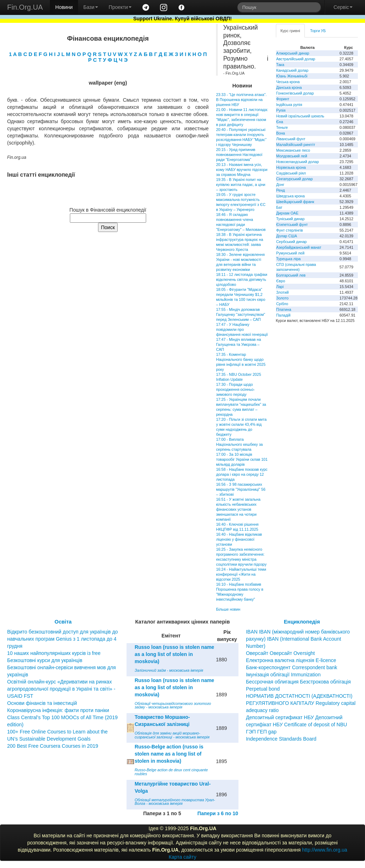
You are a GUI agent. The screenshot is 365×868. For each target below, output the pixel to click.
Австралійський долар (296, 59)
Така (280, 65)
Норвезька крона (291, 167)
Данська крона (289, 87)
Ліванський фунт (291, 139)
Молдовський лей (292, 156)
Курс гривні (290, 31)
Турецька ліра (289, 259)
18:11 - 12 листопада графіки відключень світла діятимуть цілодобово (241, 279)
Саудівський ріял (291, 173)
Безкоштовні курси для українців (45, 660)
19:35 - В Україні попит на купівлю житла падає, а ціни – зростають (241, 185)
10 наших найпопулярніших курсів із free (54, 653)
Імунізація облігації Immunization (283, 675)
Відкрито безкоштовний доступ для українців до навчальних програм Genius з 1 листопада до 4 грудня (63, 639)
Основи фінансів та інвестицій (42, 703)
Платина (284, 309)
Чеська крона (288, 82)
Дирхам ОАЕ (287, 213)
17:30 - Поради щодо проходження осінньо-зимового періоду (235, 389)
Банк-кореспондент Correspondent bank (292, 667)
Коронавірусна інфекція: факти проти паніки (58, 710)
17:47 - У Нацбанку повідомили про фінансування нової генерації (242, 329)
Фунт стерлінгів (290, 230)
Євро (281, 281)
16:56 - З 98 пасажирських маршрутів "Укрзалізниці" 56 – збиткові (241, 489)
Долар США (287, 236)
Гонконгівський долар (295, 93)
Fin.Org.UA (25, 7)
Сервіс (343, 7)
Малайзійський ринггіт (296, 145)
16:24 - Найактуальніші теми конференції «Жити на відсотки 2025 (241, 574)
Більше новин (228, 609)
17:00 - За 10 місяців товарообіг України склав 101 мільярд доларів (242, 459)
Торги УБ (318, 31)
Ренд (281, 190)
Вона (281, 133)
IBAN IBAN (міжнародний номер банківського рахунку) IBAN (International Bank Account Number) (298, 639)
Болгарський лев (291, 275)
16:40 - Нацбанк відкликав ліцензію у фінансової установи (239, 539)
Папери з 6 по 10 (218, 813)
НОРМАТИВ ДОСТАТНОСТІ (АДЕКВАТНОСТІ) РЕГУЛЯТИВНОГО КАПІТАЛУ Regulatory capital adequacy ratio (301, 703)
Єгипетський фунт (292, 224)
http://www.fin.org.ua (325, 850)
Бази (91, 7)
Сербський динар (292, 242)
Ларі (280, 287)
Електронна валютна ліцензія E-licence (291, 660)
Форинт (283, 99)
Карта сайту (182, 857)
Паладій (283, 315)
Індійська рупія (289, 105)
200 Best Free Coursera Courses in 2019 (53, 746)
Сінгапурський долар (295, 179)
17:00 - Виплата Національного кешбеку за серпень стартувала (239, 444)
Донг (280, 185)
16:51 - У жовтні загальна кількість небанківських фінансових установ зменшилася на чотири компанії (238, 509)
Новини (64, 7)
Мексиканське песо (293, 150)
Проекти (120, 7)
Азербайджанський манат (299, 247)
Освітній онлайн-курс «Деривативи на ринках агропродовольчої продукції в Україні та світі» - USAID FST (61, 689)
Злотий (282, 292)
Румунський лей (290, 253)
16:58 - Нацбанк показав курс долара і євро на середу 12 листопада (242, 474)
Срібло (282, 304)
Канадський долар (292, 70)
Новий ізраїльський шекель (300, 116)
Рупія (281, 110)
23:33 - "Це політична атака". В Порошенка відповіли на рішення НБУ (241, 100)
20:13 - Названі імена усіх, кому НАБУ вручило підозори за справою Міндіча (242, 170)
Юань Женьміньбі (292, 76)
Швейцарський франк (295, 202)
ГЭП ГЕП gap (261, 732)
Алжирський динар (293, 53)
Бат (279, 207)
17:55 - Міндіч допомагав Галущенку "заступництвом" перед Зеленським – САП (241, 314)
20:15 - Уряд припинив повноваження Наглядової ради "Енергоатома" (239, 155)
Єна (280, 122)
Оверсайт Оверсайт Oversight (280, 653)
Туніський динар (291, 219)
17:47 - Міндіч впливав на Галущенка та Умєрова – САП (238, 344)
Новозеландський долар (298, 162)
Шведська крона (291, 196)
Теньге (282, 127)
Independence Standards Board (281, 739)
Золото (282, 298)
